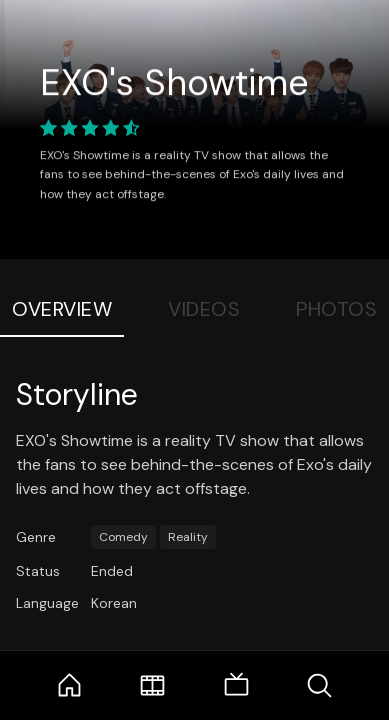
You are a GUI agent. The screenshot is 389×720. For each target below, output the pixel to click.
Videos (204, 309)
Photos (336, 309)
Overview (62, 309)
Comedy (123, 537)
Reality (188, 537)
